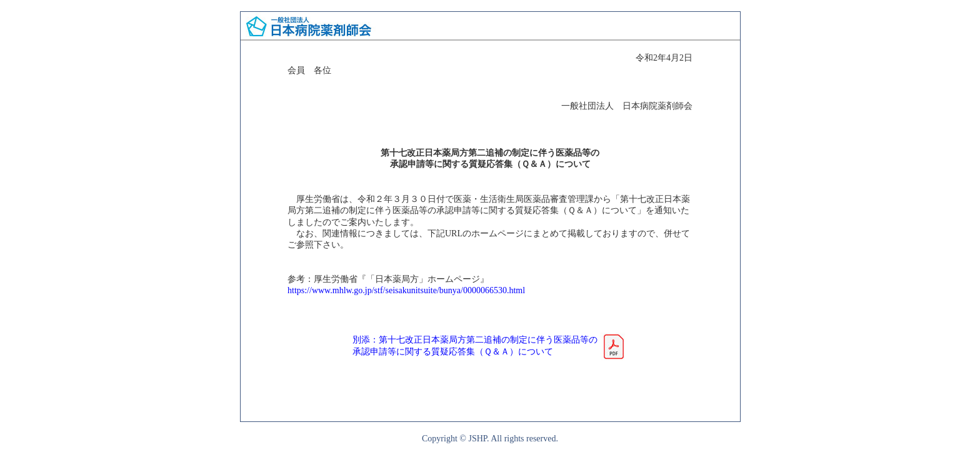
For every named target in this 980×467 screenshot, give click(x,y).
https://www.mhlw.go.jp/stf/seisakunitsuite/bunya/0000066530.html (406, 290)
